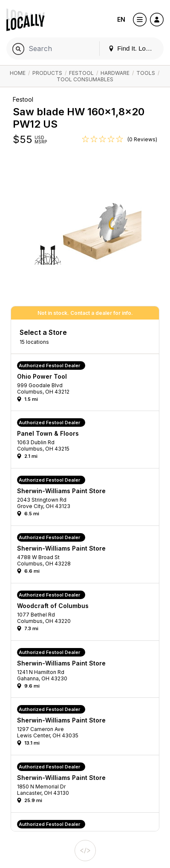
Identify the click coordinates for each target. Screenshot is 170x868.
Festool (81, 73)
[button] (88, 385)
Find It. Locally (133, 48)
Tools (146, 73)
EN (121, 19)
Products (47, 73)
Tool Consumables (85, 79)
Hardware (115, 73)
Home (18, 73)
